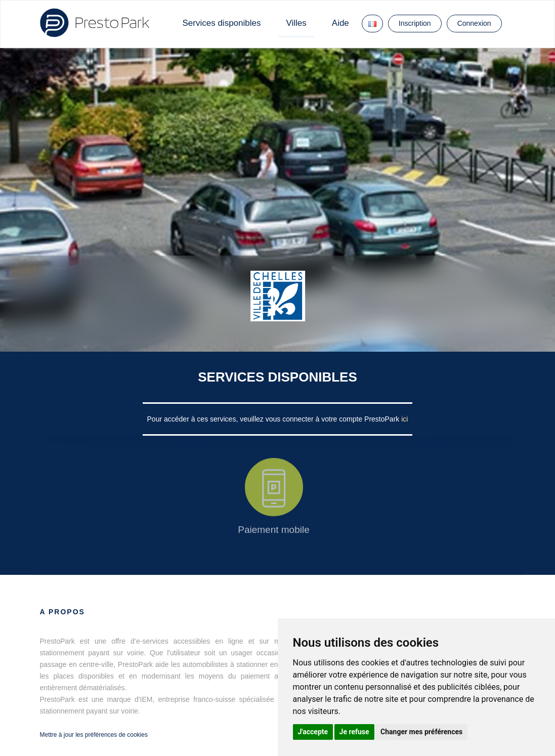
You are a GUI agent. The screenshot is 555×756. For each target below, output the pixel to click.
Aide (340, 23)
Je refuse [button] (354, 732)
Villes (296, 23)
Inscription (415, 23)
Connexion (474, 23)
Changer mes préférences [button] (421, 732)
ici (404, 419)
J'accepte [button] (313, 732)
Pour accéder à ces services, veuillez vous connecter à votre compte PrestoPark (274, 419)
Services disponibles (222, 23)
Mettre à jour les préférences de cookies (94, 735)
